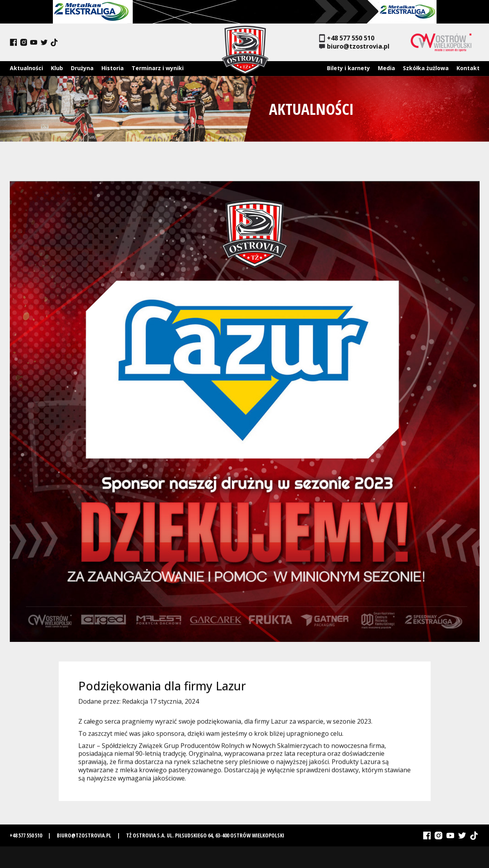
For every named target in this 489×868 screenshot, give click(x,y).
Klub (57, 68)
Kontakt (468, 68)
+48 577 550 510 (347, 38)
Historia (113, 68)
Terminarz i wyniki (158, 68)
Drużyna (82, 68)
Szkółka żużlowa (426, 68)
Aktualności (26, 68)
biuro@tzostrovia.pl (354, 46)
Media (386, 68)
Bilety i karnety (348, 68)
